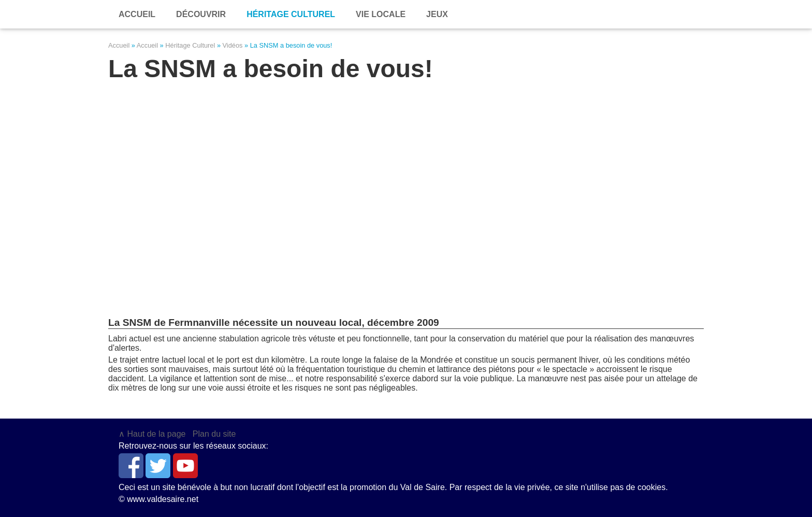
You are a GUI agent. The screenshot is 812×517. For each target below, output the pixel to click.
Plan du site (214, 434)
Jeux (437, 14)
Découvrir (201, 14)
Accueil (119, 45)
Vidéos (233, 45)
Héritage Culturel (190, 45)
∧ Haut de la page (152, 434)
